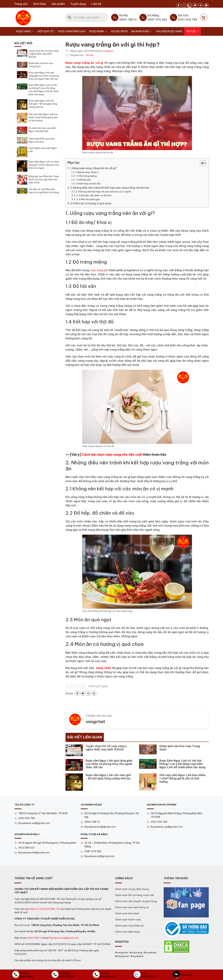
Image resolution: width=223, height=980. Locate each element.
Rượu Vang (26, 31)
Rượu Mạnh (99, 31)
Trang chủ (21, 4)
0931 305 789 (27, 818)
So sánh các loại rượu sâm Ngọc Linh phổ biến (42, 130)
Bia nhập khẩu (143, 31)
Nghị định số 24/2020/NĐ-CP (42, 909)
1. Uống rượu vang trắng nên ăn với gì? (93, 168)
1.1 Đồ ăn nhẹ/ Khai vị (87, 172)
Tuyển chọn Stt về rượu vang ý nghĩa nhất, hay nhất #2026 (43, 54)
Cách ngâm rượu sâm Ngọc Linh (43, 150)
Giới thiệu (40, 4)
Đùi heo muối (119, 31)
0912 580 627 (27, 848)
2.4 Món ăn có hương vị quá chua (91, 203)
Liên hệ (96, 4)
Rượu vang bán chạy (72, 31)
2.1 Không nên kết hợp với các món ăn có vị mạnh (103, 192)
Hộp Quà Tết (46, 31)
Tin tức (193, 31)
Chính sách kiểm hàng (127, 932)
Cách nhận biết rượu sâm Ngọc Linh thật (42, 140)
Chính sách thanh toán (128, 920)
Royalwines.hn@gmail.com (100, 827)
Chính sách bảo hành (127, 913)
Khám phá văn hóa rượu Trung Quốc (41, 65)
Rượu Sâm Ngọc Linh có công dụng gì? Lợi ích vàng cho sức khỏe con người (44, 165)
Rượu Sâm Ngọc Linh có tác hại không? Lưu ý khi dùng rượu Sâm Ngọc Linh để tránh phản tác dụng (44, 90)
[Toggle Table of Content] (201, 163)
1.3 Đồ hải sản (83, 180)
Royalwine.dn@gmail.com (100, 856)
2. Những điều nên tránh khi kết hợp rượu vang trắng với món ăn (110, 188)
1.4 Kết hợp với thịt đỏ (88, 184)
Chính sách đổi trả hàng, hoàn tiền (135, 895)
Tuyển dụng (78, 4)
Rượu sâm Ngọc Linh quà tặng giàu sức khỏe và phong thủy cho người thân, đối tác (44, 76)
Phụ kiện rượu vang (169, 31)
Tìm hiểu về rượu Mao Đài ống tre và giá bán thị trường (44, 191)
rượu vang (96, 270)
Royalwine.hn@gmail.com (64, 938)
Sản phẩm (58, 4)
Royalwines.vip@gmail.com (34, 823)
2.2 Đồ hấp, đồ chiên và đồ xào (94, 195)
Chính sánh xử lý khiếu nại (129, 926)
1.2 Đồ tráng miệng (86, 176)
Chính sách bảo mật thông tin (132, 907)
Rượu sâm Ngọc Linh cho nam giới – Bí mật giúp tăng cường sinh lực (43, 104)
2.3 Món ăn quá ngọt (88, 199)
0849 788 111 (92, 822)
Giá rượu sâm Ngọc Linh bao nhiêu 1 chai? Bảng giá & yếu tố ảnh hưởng (43, 117)
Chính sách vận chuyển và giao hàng (136, 901)
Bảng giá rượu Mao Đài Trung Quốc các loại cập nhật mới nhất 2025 (44, 179)
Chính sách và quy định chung (132, 889)
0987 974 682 (93, 851)
